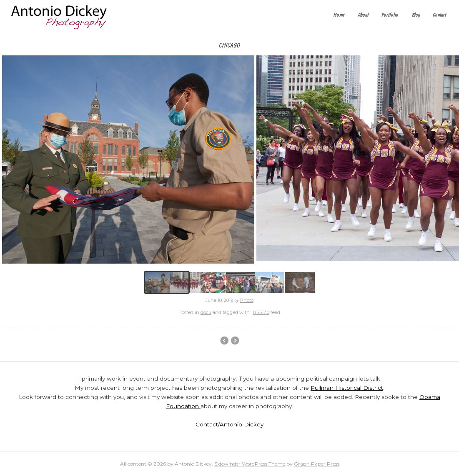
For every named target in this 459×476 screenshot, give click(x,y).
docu (206, 312)
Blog (416, 15)
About (363, 15)
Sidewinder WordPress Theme (250, 464)
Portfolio (390, 15)
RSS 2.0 (261, 312)
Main (235, 341)
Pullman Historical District (347, 388)
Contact (440, 15)
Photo (247, 300)
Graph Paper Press (317, 464)
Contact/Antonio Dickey (229, 424)
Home (339, 15)
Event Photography (224, 341)
